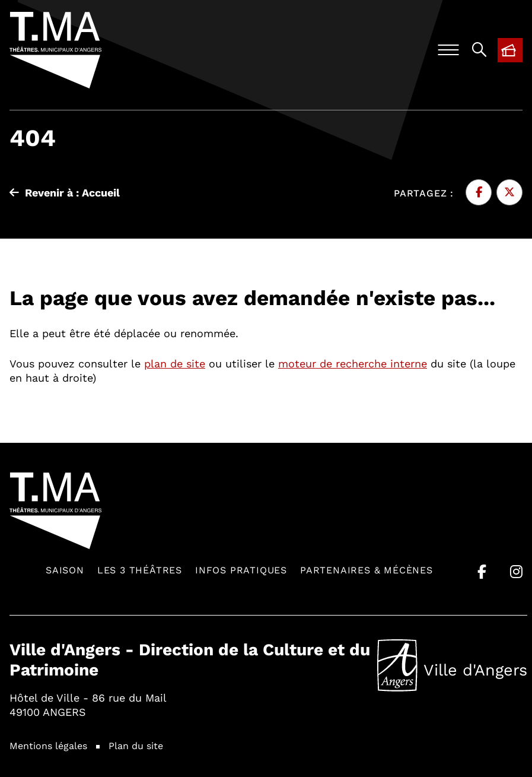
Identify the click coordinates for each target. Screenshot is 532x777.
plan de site (175, 363)
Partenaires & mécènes (367, 570)
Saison (65, 570)
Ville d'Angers (452, 665)
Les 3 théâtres (140, 570)
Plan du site (136, 745)
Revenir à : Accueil (65, 192)
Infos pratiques (241, 570)
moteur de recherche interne (353, 363)
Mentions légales (48, 745)
